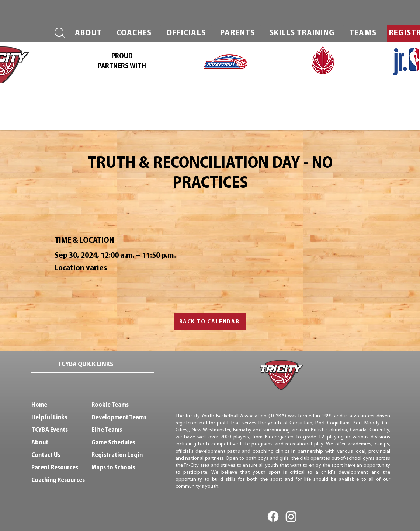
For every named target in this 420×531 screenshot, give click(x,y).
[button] (89, 34)
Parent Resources (55, 468)
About (40, 443)
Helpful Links (49, 418)
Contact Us (46, 455)
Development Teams (119, 418)
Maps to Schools (113, 468)
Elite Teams (107, 430)
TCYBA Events (50, 430)
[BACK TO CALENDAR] (210, 322)
